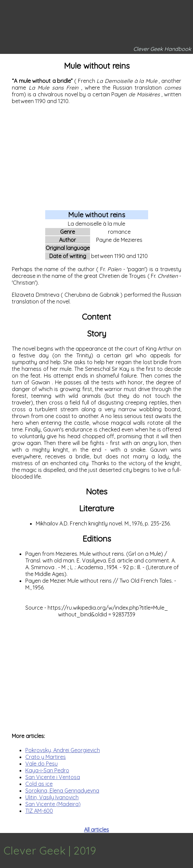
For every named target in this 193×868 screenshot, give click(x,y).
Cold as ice (39, 784)
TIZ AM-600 (39, 811)
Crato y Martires (46, 757)
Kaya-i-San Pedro (47, 770)
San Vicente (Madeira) (53, 804)
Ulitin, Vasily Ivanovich (52, 797)
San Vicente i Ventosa (53, 777)
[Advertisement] (96, 157)
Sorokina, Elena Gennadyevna (62, 791)
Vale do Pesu (42, 764)
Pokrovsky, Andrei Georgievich (63, 750)
